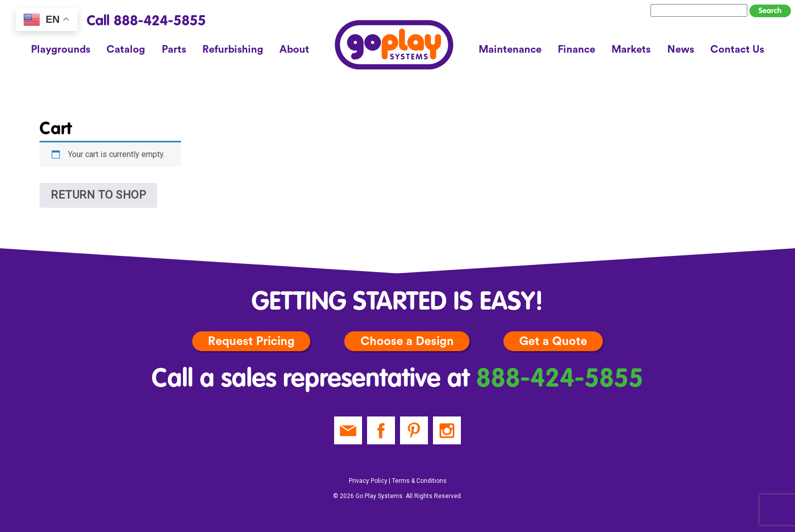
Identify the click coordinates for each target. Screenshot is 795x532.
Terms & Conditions (419, 481)
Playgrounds (61, 50)
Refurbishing (233, 50)
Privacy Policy (368, 481)
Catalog (126, 50)
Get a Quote (553, 341)
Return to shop (98, 195)
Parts (174, 50)
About (294, 50)
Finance (576, 50)
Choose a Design (407, 341)
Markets (631, 50)
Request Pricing (251, 341)
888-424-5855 (560, 380)
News (681, 50)
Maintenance (510, 50)
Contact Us (737, 50)
